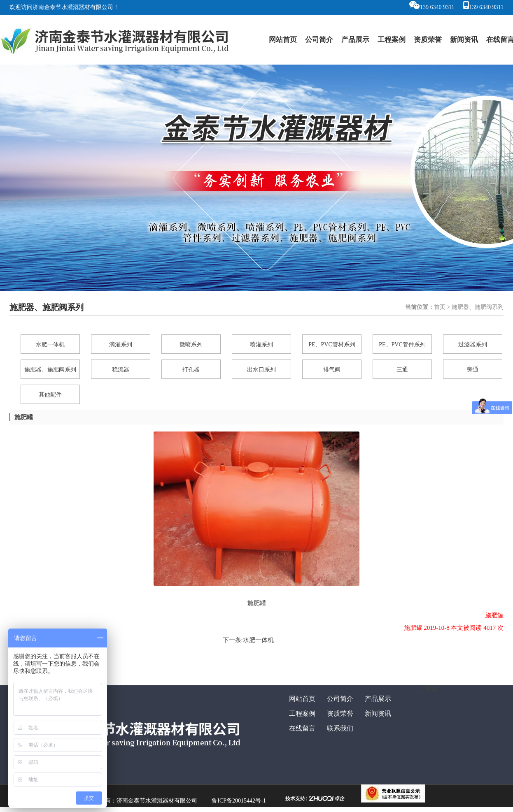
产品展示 (355, 40)
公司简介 (319, 40)
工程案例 (392, 40)
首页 (440, 307)
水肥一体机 (258, 640)
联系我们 (340, 728)
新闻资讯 (464, 40)
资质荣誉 (428, 40)
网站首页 (283, 40)
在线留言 (302, 728)
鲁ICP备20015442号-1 (239, 801)
